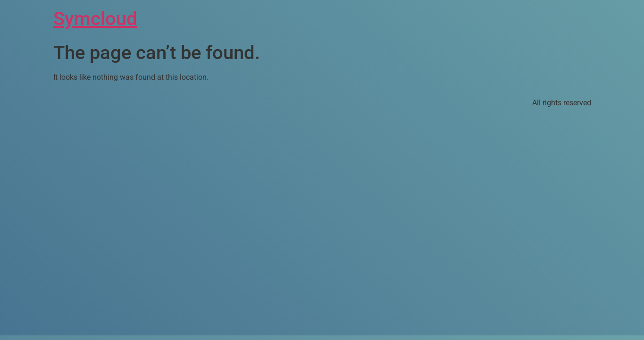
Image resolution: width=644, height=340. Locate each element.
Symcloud (95, 19)
